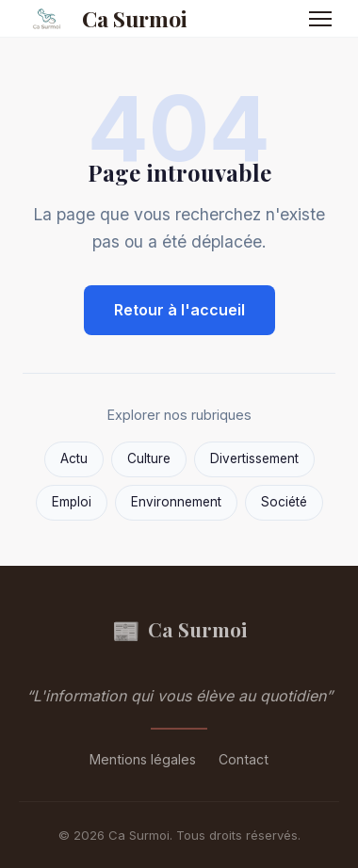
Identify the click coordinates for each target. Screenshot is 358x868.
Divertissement (254, 458)
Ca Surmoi (103, 19)
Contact (244, 759)
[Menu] (320, 19)
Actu (74, 458)
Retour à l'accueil (179, 310)
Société (284, 502)
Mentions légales (143, 759)
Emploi (72, 502)
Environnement (176, 502)
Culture (149, 458)
